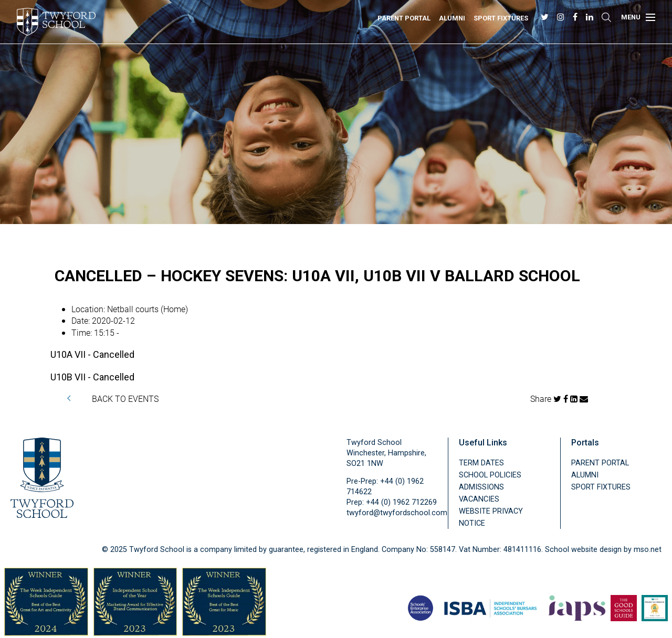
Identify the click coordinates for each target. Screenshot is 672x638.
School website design (583, 550)
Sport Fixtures (501, 18)
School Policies (490, 475)
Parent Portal (404, 18)
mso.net (648, 550)
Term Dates (481, 463)
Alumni (452, 18)
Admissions (481, 487)
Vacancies (479, 499)
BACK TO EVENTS (125, 398)
